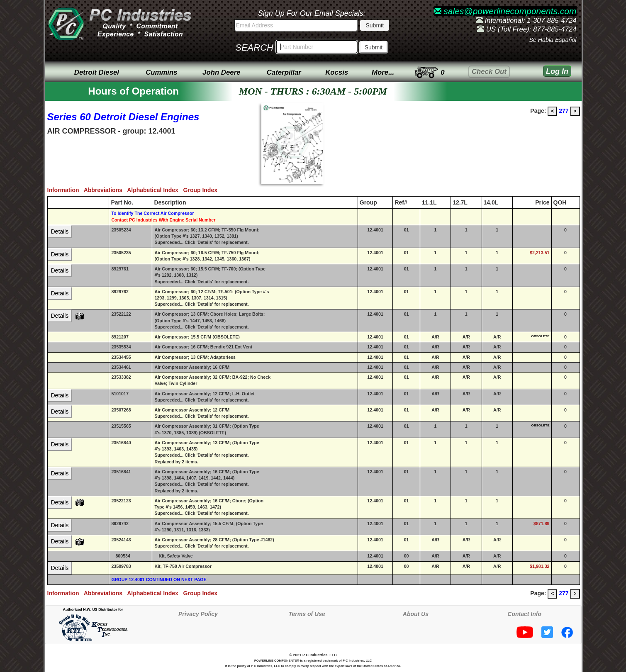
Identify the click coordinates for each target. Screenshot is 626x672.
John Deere (221, 72)
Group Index (202, 190)
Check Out (489, 72)
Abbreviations (106, 190)
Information (66, 190)
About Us (416, 614)
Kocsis (337, 72)
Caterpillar (284, 72)
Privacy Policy (198, 614)
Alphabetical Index (155, 190)
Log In (557, 71)
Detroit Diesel (97, 72)
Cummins (161, 72)
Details (60, 231)
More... (383, 72)
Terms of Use (307, 614)
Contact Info (524, 614)
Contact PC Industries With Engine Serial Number (163, 220)
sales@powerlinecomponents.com (505, 11)
